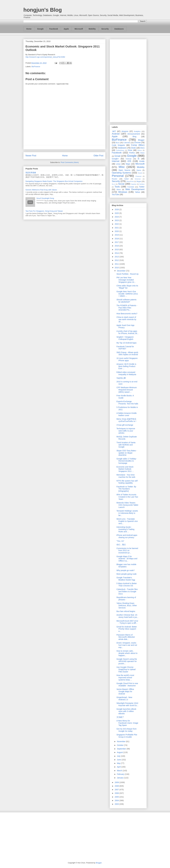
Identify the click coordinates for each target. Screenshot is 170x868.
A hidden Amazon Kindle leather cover (127, 414)
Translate (131, 187)
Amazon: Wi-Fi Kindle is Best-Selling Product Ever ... (126, 366)
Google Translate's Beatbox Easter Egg (126, 579)
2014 (117, 253)
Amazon (125, 131)
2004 (117, 800)
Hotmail (128, 159)
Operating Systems (121, 173)
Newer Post (31, 156)
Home (29, 29)
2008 (117, 786)
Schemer (138, 179)
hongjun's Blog (43, 10)
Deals (133, 148)
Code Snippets (118, 145)
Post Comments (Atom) (70, 162)
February (121, 774)
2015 (117, 250)
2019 (117, 235)
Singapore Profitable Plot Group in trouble (127, 736)
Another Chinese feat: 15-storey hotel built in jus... (127, 616)
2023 (117, 220)
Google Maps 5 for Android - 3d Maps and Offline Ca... (127, 559)
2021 (117, 228)
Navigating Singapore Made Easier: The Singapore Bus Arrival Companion (54, 181)
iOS (129, 161)
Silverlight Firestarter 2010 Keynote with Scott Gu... (127, 704)
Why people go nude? (126, 570)
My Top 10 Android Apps (127, 343)
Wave (119, 190)
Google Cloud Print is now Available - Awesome (127, 684)
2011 (117, 264)
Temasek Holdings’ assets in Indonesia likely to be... (127, 513)
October (120, 745)
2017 (117, 242)
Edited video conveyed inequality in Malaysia (126, 373)
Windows (123, 192)
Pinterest (139, 176)
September (122, 749)
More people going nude (127, 574)
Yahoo (137, 192)
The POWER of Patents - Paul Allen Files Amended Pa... (127, 308)
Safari (127, 179)
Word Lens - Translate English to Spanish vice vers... (127, 521)
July (119, 756)
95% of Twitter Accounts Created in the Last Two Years (127, 497)
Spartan (134, 184)
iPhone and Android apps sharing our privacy (127, 536)
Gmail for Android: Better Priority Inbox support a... (127, 629)
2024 (117, 217)
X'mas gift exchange (125, 425)
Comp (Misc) (138, 145)
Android (116, 134)
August (120, 752)
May (119, 763)
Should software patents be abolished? (126, 301)
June (119, 760)
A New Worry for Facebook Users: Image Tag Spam (127, 723)
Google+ (115, 159)
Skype (139, 181)
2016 (117, 246)
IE (139, 159)
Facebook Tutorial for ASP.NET (125, 348)
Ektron (140, 150)
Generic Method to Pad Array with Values (41, 190)
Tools (117, 187)
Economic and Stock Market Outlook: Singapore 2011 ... (125, 469)
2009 (117, 782)
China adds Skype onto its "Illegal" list (127, 287)
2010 (117, 268)
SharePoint (130, 181)
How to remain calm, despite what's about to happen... (127, 653)
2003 (117, 804)
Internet (116, 161)
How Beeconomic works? (127, 314)
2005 (117, 797)
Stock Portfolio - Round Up (127, 274)
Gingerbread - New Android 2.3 (124, 698)
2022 (117, 224)
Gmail (117, 156)
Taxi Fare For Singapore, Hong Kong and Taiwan (44, 211)
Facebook (54, 29)
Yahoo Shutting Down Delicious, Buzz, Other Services (127, 605)
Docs (142, 148)
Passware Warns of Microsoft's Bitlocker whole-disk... (126, 637)
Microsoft (79, 29)
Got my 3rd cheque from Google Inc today (127, 730)
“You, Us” (120, 541)
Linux (118, 164)
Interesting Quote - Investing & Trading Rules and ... (125, 529)
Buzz (118, 143)
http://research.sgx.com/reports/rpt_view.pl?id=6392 (45, 57)
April (119, 767)
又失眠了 (120, 717)
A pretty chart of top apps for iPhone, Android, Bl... (127, 332)
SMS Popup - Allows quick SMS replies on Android (127, 354)
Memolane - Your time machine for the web (126, 476)
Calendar (127, 143)
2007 (117, 790)
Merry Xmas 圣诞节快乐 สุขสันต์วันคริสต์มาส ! (126, 420)
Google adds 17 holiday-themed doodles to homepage (127, 461)
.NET (114, 131)
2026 (117, 209)
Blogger (141, 140)
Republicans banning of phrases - (126, 598)
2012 (117, 260)
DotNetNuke (120, 150)
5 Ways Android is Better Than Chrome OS (127, 585)
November (121, 741)
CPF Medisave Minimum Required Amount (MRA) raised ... (127, 390)
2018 (117, 239)
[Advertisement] (128, 80)
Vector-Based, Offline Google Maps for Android (125, 691)
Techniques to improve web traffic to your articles (126, 431)
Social (121, 184)
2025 (117, 213)
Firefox (132, 153)
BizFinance (36, 67)
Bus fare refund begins (126, 611)
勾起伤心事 (121, 378)
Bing (135, 137)
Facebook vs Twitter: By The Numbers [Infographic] (126, 489)
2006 (117, 793)
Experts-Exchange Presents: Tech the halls (127, 403)
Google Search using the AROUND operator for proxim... (127, 661)
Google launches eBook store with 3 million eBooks (126, 711)
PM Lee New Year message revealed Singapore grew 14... (126, 280)
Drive (130, 150)
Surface (142, 184)
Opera (139, 170)
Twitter (142, 187)
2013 (117, 257)
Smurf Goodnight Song (45, 198)
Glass (142, 153)
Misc (122, 167)
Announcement (134, 134)
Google (40, 29)
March (120, 771)
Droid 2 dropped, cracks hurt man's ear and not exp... (127, 645)
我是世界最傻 (31, 173)
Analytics (137, 131)
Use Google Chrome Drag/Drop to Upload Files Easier (126, 669)
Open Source (124, 170)
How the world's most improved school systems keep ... (125, 678)
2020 (117, 231)
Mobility (92, 29)
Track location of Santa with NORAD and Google (126, 445)
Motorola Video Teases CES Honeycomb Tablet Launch (127, 505)
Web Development (135, 189)
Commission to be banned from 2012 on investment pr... (127, 551)
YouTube (115, 194)
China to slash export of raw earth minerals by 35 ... (126, 319)
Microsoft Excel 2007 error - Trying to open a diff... (127, 622)
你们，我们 (121, 545)
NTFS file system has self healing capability (127, 482)
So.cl (113, 184)
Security (105, 29)
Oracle (140, 173)
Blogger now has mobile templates (126, 566)
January (120, 778)
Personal (118, 176)
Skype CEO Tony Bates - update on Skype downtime (127, 453)
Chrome (137, 142)
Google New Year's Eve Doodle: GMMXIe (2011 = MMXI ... (127, 294)
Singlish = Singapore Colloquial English (125, 338)
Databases (119, 29)
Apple (66, 29)
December (121, 271)
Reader (115, 179)
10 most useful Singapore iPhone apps (127, 359)
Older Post (98, 156)
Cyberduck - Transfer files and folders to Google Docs (127, 592)
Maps (128, 164)
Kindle (142, 161)
